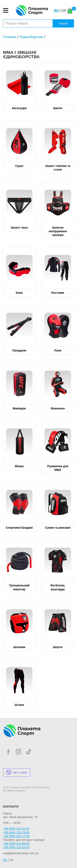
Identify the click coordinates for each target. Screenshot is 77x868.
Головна (10, 37)
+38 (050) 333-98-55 (16, 844)
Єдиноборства (31, 37)
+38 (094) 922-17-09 (16, 836)
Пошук (63, 23)
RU (56, 11)
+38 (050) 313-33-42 (16, 829)
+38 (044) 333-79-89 (16, 832)
